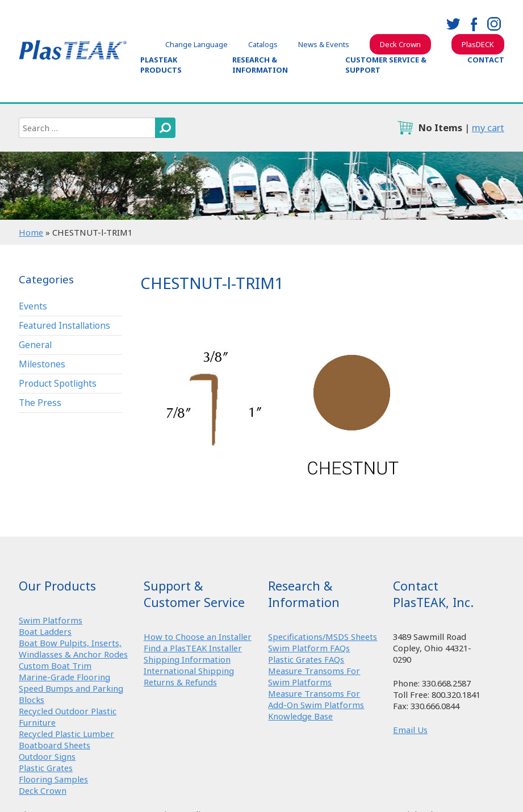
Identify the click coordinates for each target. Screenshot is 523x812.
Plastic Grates (46, 768)
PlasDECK (478, 44)
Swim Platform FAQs (309, 648)
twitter (453, 24)
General (35, 345)
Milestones (42, 364)
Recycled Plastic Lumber (66, 734)
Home (31, 232)
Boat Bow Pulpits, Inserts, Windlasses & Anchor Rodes (73, 648)
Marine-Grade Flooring (64, 677)
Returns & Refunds (180, 682)
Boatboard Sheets (55, 745)
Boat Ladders (45, 631)
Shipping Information (187, 659)
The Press (40, 403)
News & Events (324, 44)
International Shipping (189, 671)
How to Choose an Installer (198, 637)
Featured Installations (64, 325)
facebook (474, 24)
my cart (488, 127)
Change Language (196, 44)
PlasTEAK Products (161, 65)
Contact (486, 60)
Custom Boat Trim (55, 665)
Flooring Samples (53, 779)
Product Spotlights (58, 383)
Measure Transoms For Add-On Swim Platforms (316, 699)
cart (405, 128)
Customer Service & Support (386, 65)
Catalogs (263, 44)
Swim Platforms (51, 620)
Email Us (410, 730)
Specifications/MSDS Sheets (323, 637)
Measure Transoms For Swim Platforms (314, 676)
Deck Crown (400, 44)
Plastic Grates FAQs (306, 659)
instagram (494, 24)
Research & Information (260, 65)
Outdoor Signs (47, 756)
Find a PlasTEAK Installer (193, 648)
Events (33, 306)
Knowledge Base (300, 716)
